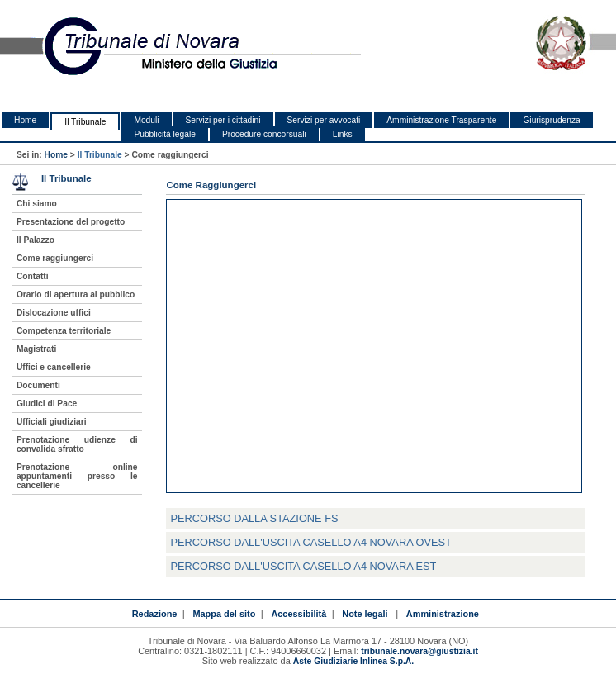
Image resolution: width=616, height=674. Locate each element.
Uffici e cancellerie (54, 367)
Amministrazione (443, 614)
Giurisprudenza (551, 120)
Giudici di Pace (47, 403)
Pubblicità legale (165, 134)
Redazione (155, 614)
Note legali (365, 614)
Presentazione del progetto (71, 222)
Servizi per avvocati (324, 120)
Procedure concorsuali (264, 134)
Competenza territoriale (64, 331)
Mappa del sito (224, 614)
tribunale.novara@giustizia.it (419, 651)
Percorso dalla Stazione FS (254, 518)
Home (25, 120)
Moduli (146, 120)
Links (343, 134)
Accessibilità (299, 614)
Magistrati (36, 349)
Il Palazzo (36, 240)
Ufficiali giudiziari (52, 422)
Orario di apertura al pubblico (76, 294)
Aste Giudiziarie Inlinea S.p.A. (353, 661)
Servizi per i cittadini (223, 120)
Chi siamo (37, 204)
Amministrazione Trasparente (441, 120)
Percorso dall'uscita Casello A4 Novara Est (303, 566)
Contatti (33, 276)
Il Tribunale (85, 122)
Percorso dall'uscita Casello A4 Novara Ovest (311, 542)
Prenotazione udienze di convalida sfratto (77, 444)
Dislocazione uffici (54, 313)
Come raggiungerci (55, 258)
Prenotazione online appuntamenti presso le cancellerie (77, 476)
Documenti (38, 385)
